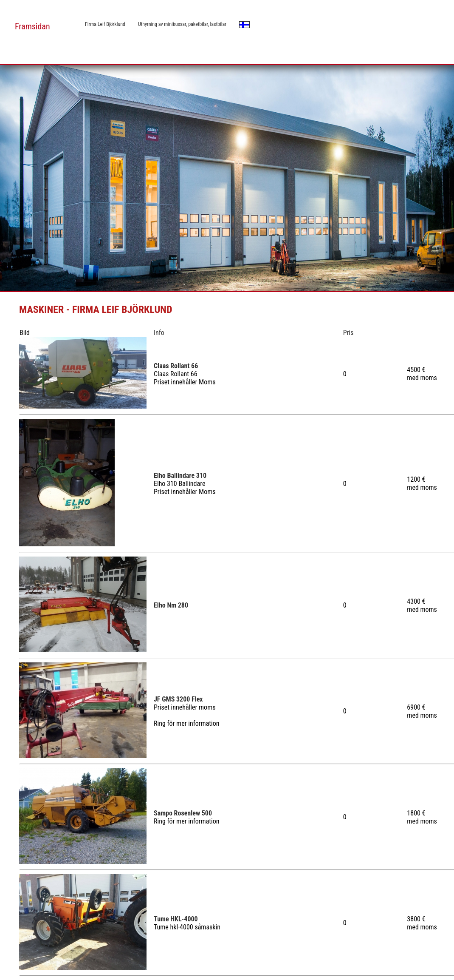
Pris (348, 333)
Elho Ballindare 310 (180, 476)
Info (159, 333)
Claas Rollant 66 (176, 366)
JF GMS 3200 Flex (178, 699)
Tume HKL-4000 (176, 919)
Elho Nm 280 (171, 605)
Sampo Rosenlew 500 (183, 813)
